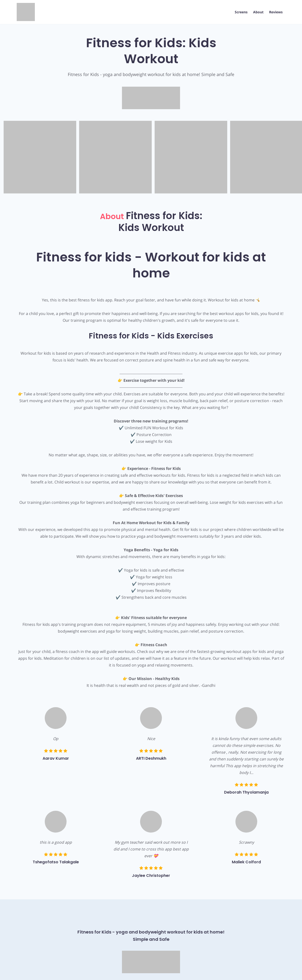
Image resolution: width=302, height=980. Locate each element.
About (258, 12)
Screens (241, 12)
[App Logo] (26, 12)
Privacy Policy (27, 971)
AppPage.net (276, 971)
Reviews (276, 12)
